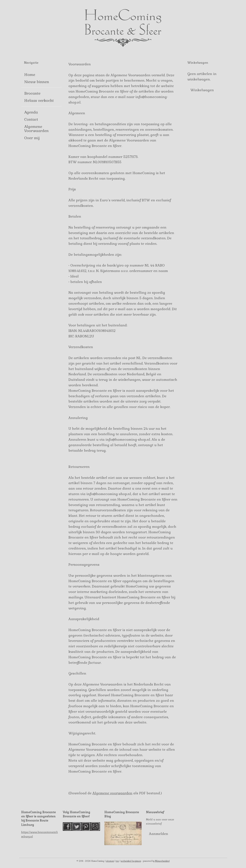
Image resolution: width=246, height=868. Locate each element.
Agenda (31, 112)
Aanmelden (159, 834)
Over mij (32, 138)
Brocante (32, 93)
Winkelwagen (202, 90)
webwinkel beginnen (131, 861)
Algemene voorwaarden (112, 793)
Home (30, 75)
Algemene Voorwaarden (36, 129)
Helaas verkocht (39, 100)
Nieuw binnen (37, 82)
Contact (31, 119)
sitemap (110, 861)
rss (117, 861)
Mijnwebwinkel (162, 861)
